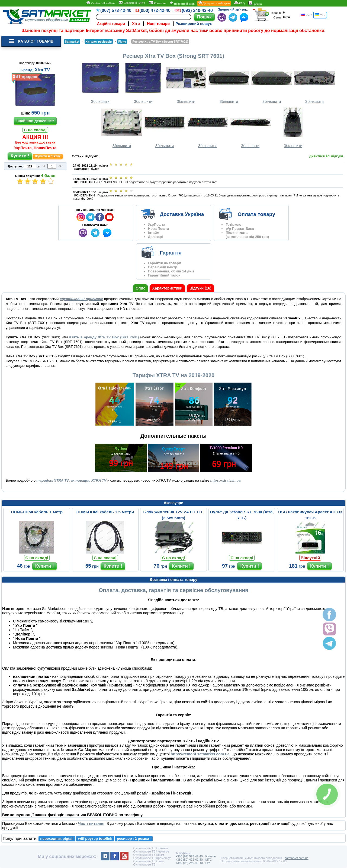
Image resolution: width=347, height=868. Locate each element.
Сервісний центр (132, 3)
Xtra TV (42, 70)
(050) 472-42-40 (155, 10)
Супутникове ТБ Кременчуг (152, 858)
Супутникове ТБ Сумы (149, 861)
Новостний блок (182, 3)
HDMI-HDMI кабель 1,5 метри (105, 512)
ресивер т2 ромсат (134, 839)
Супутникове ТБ (144, 864)
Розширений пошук (194, 24)
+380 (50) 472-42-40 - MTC (194, 860)
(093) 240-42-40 (197, 10)
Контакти (157, 3)
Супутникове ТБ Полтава (150, 848)
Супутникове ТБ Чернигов (151, 851)
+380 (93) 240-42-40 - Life (193, 863)
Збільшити (100, 83)
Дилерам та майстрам (214, 3)
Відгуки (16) (200, 288)
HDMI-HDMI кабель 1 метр (37, 512)
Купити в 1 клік (48, 156)
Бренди (255, 3)
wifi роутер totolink (95, 839)
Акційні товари (111, 24)
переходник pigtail (57, 839)
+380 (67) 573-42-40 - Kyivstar (196, 856)
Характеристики (167, 288)
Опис (140, 288)
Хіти (136, 24)
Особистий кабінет (100, 3)
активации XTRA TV (89, 480)
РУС (306, 15)
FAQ (239, 3)
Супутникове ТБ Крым (148, 855)
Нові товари (158, 24)
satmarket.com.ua (296, 858)
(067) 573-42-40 (116, 10)
